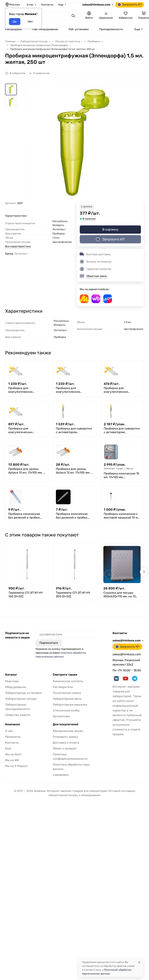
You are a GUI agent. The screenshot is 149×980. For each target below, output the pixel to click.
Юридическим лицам (68, 731)
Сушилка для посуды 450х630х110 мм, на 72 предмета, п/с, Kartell (119, 595)
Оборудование (16, 687)
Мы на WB (12, 760)
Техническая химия (67, 693)
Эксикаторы (61, 716)
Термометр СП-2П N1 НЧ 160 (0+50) (25, 594)
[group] (83, 142)
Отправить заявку (66, 737)
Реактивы (12, 681)
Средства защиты (18, 715)
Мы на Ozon (13, 754)
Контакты (47, 5)
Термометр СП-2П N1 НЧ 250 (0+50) (73, 594)
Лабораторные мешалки (70, 705)
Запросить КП (130, 5)
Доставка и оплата (66, 743)
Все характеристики (18, 246)
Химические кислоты (68, 681)
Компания (12, 724)
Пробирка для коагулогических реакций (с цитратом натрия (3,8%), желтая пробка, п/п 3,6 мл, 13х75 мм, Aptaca (74, 390)
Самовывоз (61, 775)
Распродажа (13, 29)
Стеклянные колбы (66, 710)
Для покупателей (66, 724)
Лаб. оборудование (45, 29)
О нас (30, 5)
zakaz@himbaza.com (96, 5)
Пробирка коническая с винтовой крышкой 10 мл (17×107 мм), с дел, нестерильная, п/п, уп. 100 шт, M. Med (122, 516)
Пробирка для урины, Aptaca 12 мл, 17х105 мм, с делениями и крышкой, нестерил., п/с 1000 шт (27, 471)
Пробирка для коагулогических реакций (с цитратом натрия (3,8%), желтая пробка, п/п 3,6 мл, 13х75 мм (26, 390)
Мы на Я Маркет (16, 766)
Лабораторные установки (23, 693)
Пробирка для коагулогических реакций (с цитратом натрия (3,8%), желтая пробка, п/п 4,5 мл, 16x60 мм (26, 430)
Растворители (63, 687)
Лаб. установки (79, 29)
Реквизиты (13, 737)
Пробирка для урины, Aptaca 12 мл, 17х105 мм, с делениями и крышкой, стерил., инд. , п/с (74, 471)
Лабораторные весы (67, 699)
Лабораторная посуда (21, 699)
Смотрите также (65, 675)
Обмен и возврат (65, 748)
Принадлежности (111, 29)
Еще (61, 5)
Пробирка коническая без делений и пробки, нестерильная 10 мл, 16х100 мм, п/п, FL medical (74, 516)
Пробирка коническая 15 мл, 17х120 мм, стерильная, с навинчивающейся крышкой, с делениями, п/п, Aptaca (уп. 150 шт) (122, 475)
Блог (8, 748)
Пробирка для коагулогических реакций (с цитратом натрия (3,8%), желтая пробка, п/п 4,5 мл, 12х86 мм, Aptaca (122, 390)
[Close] (139, 962)
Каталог (11, 675)
